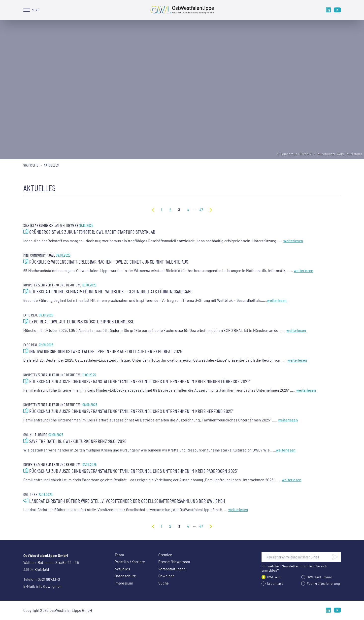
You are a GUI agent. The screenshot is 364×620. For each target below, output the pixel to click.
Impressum (124, 583)
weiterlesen (293, 241)
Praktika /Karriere (130, 562)
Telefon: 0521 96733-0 (42, 579)
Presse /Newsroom (174, 562)
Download (166, 576)
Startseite (31, 165)
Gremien (165, 555)
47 (201, 210)
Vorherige (153, 210)
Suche (164, 583)
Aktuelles (122, 569)
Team (119, 555)
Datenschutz (125, 576)
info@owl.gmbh (49, 586)
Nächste (211, 210)
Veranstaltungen (172, 569)
